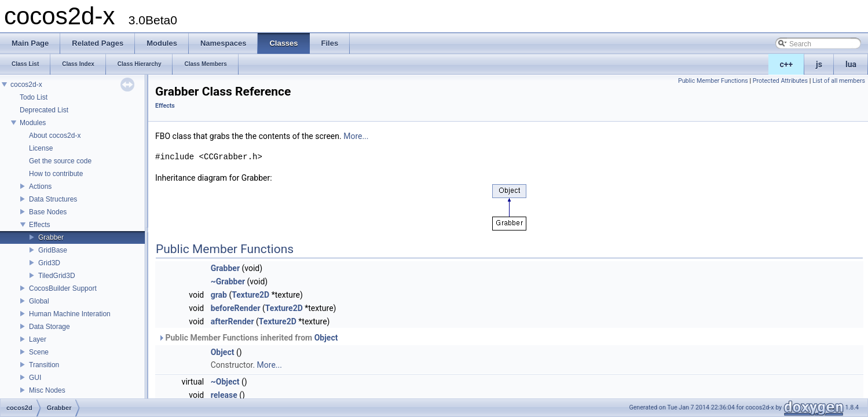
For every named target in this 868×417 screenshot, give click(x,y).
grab (219, 295)
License (41, 148)
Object (326, 338)
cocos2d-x (26, 85)
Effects (39, 225)
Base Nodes (48, 212)
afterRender (232, 321)
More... (356, 136)
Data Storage (50, 327)
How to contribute (56, 174)
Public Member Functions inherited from (248, 338)
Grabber (51, 237)
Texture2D (250, 295)
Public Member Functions (713, 81)
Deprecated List (44, 110)
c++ (787, 64)
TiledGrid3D (57, 276)
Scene (39, 352)
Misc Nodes (47, 390)
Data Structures (53, 199)
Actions (40, 186)
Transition (44, 365)
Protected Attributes (780, 81)
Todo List (34, 97)
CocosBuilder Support (63, 288)
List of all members (839, 81)
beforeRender (236, 308)
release (224, 395)
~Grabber (228, 281)
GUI (35, 378)
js (819, 64)
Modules (33, 123)
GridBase (53, 250)
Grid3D (49, 263)
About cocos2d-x (55, 136)
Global (39, 301)
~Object (225, 382)
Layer (38, 339)
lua (851, 64)
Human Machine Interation (70, 314)
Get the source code (60, 161)
